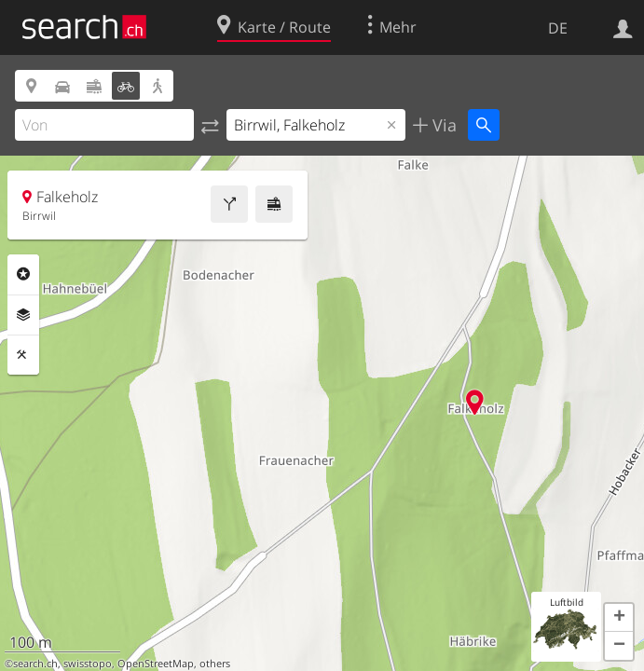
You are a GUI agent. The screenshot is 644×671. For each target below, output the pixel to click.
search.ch (35, 664)
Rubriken (23, 274)
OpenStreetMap (156, 664)
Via (442, 125)
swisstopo (88, 664)
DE (558, 28)
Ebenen (23, 315)
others (215, 664)
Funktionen (23, 355)
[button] (619, 618)
